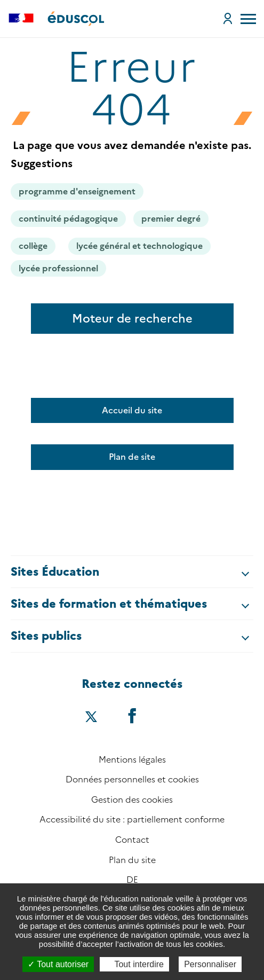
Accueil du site (132, 410)
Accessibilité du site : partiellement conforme (132, 820)
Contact (132, 840)
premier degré (171, 219)
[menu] (248, 19)
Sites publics (46, 636)
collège (33, 246)
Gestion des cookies (132, 800)
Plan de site (132, 457)
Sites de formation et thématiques (109, 604)
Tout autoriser (58, 964)
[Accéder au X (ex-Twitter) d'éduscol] (91, 718)
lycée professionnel (58, 268)
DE (132, 880)
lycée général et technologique (139, 246)
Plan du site (132, 860)
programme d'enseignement (77, 191)
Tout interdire (134, 964)
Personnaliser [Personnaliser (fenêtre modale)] (210, 964)
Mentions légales (132, 760)
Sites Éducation (55, 572)
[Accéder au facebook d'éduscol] (132, 715)
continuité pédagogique (68, 219)
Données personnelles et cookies (132, 779)
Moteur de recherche (132, 319)
